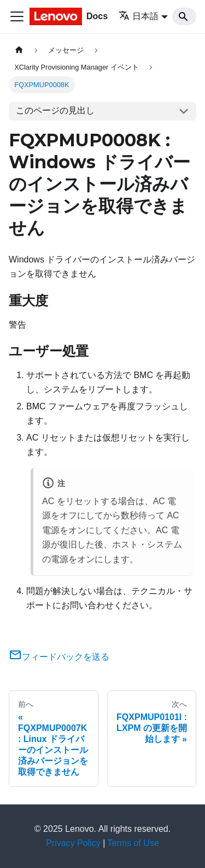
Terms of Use (133, 843)
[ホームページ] (19, 50)
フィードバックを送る (59, 657)
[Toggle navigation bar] (17, 16)
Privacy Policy (73, 843)
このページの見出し (55, 110)
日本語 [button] (139, 16)
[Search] (184, 16)
